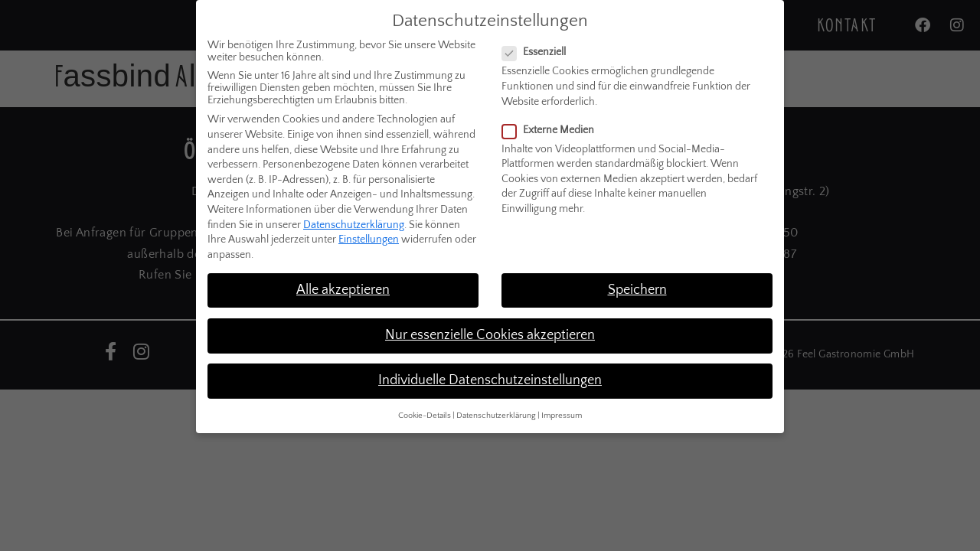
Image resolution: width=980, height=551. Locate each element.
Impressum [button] (562, 401)
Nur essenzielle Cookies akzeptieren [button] (490, 321)
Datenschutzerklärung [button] (496, 401)
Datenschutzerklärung (354, 210)
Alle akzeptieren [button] (343, 275)
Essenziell (539, 37)
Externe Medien (553, 115)
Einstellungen (369, 225)
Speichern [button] (637, 275)
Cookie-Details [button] (425, 401)
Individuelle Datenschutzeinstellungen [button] (490, 366)
